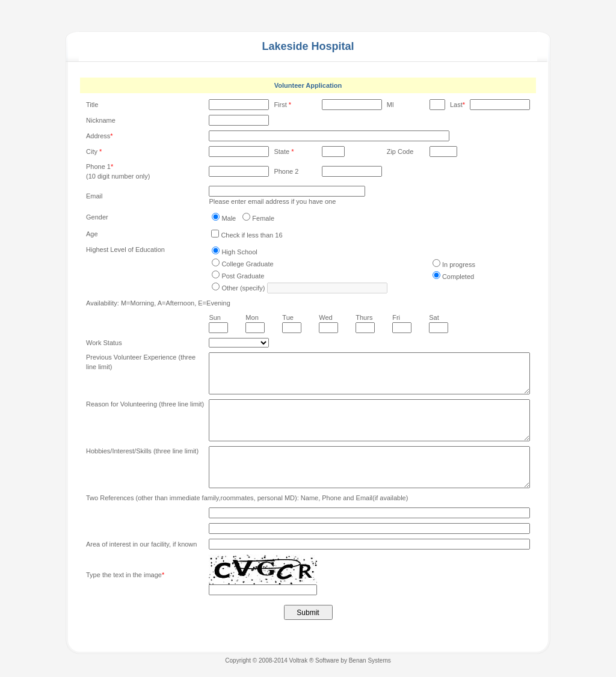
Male (229, 218)
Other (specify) (243, 288)
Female (263, 218)
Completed (458, 277)
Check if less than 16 (251, 235)
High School (239, 252)
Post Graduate (243, 276)
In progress (459, 265)
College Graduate (247, 264)
